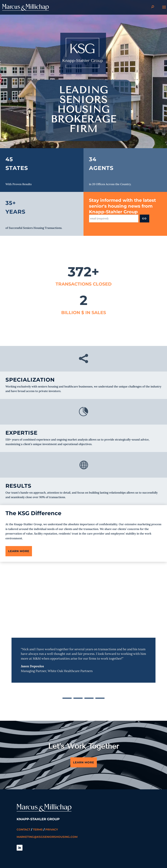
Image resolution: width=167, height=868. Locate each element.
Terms (38, 829)
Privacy (52, 829)
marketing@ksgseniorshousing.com (47, 837)
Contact (23, 829)
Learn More (19, 551)
